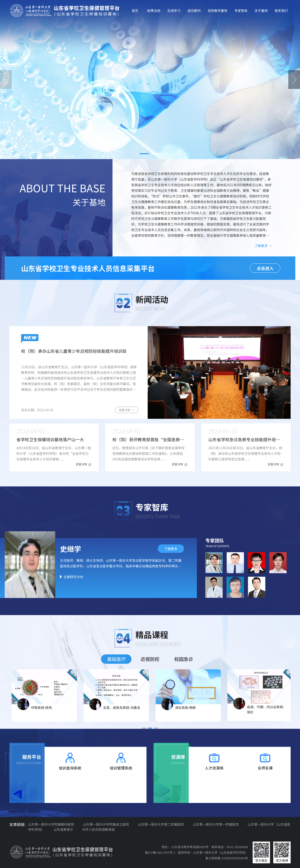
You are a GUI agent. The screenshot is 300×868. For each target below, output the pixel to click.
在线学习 (174, 11)
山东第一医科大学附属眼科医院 (51, 824)
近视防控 (150, 659)
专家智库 (241, 11)
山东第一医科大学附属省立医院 (106, 824)
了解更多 (263, 246)
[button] (144, 154)
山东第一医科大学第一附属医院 (216, 824)
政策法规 (154, 11)
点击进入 (265, 268)
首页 (135, 11)
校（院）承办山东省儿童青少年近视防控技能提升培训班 (74, 351)
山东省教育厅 (63, 829)
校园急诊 (184, 659)
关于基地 (261, 11)
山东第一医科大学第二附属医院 (161, 824)
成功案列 (194, 11)
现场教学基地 (217, 11)
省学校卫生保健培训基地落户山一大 (50, 439)
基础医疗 (116, 659)
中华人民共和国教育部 (98, 829)
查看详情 (127, 410)
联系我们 (281, 11)
